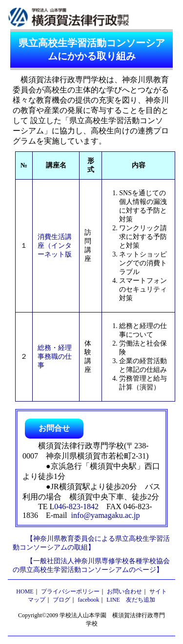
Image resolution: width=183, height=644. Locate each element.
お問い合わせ (124, 591)
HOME (25, 591)
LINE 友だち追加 (131, 600)
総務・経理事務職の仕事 (55, 357)
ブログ (61, 600)
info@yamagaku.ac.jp (106, 515)
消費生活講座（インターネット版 (55, 246)
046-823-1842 (76, 506)
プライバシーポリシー (70, 591)
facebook (88, 600)
